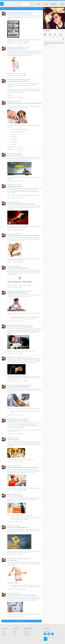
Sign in (62, 4)
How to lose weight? (12, 560)
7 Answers (9, 589)
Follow (14, 43)
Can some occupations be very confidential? (18, 81)
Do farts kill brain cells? (13, 440)
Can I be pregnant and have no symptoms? (18, 421)
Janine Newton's (21, 559)
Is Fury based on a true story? (15, 155)
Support (15, 635)
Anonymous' (20, 47)
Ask (38, 4)
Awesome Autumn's (21, 12)
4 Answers (9, 262)
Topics (45, 4)
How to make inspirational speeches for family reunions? (21, 204)
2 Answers (9, 149)
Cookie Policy (27, 635)
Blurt (18, 43)
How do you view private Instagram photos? (18, 528)
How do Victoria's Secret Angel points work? (18, 268)
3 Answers (9, 75)
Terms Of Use (27, 631)
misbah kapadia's (21, 291)
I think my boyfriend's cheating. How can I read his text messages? (23, 236)
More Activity (22, 621)
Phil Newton (10, 12)
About (14, 631)
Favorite (21, 43)
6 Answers (9, 43)
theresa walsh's (20, 385)
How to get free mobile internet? (15, 187)
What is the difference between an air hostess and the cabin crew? (23, 468)
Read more (27, 41)
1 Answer (9, 181)
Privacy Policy (27, 633)
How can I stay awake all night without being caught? (20, 327)
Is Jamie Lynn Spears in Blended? (15, 496)
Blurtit (2, 4)
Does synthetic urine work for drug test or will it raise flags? (22, 595)
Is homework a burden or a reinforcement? (18, 293)
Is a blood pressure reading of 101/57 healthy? (18, 387)
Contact (15, 633)
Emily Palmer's (20, 79)
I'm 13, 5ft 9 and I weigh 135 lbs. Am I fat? (17, 49)
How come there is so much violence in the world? (19, 14)
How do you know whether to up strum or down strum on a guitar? (24, 359)
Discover (53, 4)
